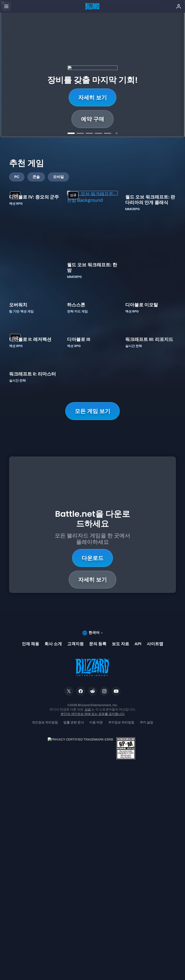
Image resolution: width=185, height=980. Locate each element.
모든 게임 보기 (92, 614)
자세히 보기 (92, 97)
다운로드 (92, 742)
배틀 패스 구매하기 (92, 119)
